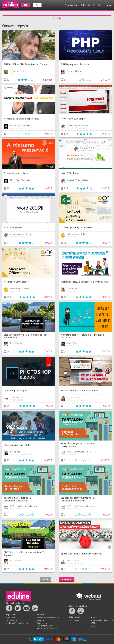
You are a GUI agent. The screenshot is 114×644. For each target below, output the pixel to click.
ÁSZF (93, 623)
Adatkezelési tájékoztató (17, 623)
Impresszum (11, 620)
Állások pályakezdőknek (48, 618)
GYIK (93, 626)
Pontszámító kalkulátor (47, 628)
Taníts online (74, 620)
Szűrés (57, 18)
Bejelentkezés (88, 5)
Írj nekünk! (10, 618)
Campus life (42, 623)
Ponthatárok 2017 (45, 626)
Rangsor (41, 620)
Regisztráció (104, 5)
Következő (67, 579)
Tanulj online (71, 5)
